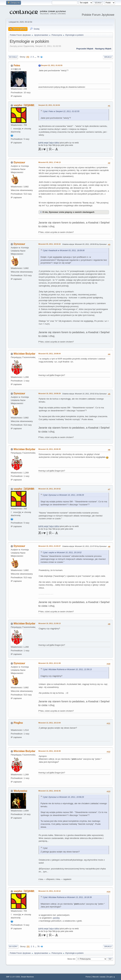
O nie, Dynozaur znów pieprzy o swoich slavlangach (68, 212)
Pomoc (88, 977)
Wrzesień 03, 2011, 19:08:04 (49, 354)
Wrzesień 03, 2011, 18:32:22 (49, 244)
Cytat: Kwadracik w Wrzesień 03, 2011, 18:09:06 (64, 251)
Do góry (13, 947)
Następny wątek (103, 49)
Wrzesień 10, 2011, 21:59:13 (49, 623)
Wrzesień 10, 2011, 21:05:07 (49, 546)
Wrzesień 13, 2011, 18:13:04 (49, 723)
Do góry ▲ (111, 977)
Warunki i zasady (99, 977)
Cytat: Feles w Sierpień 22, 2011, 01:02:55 (61, 111)
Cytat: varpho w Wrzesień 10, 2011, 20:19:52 (62, 553)
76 (38, 57)
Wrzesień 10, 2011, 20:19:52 (49, 489)
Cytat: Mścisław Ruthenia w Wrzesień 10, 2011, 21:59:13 (67, 669)
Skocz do (71, 959)
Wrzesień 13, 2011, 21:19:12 (49, 891)
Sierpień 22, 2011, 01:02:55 (52, 65)
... (36, 57)
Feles (17, 65)
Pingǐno (18, 723)
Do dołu (13, 57)
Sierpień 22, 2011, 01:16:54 (49, 105)
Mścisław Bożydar (25, 354)
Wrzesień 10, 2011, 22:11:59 (49, 663)
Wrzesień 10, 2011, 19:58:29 (49, 394)
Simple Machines (27, 977)
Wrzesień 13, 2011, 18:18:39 (49, 751)
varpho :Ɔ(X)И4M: (24, 105)
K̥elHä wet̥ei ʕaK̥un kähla (49, 143)
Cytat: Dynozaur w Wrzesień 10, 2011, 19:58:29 (63, 495)
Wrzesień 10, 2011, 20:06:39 (49, 449)
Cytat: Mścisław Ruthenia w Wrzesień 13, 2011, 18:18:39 (67, 897)
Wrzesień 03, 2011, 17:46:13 (49, 162)
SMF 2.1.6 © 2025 (13, 977)
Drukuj (108, 57)
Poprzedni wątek (85, 49)
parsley (56, 918)
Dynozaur (19, 162)
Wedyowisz (20, 791)
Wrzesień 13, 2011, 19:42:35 (49, 791)
